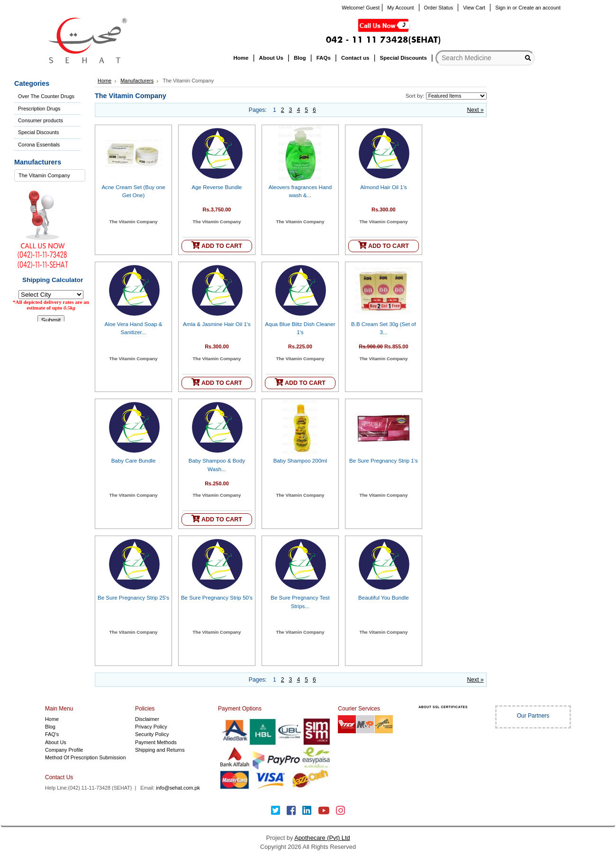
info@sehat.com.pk (178, 788)
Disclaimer (147, 719)
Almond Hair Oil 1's (383, 187)
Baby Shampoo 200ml (300, 461)
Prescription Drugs (39, 109)
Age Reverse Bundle (217, 187)
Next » (476, 110)
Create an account (539, 8)
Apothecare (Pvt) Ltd (322, 838)
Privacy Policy (151, 727)
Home (104, 81)
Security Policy (152, 734)
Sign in (503, 8)
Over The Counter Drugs (46, 96)
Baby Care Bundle (134, 461)
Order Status (439, 8)
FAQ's (52, 734)
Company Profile (64, 750)
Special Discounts (38, 132)
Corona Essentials (39, 145)
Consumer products (41, 120)
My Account (400, 8)
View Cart (474, 8)
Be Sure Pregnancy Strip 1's (384, 461)
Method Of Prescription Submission (85, 757)
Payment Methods (156, 742)
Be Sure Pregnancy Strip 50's (217, 598)
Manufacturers (137, 81)
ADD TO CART (217, 245)
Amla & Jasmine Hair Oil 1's (217, 324)
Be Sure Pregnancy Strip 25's (133, 598)
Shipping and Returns (160, 750)
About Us (56, 742)
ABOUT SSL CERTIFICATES (443, 707)
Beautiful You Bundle (384, 598)
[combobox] (50, 175)
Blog (50, 727)
